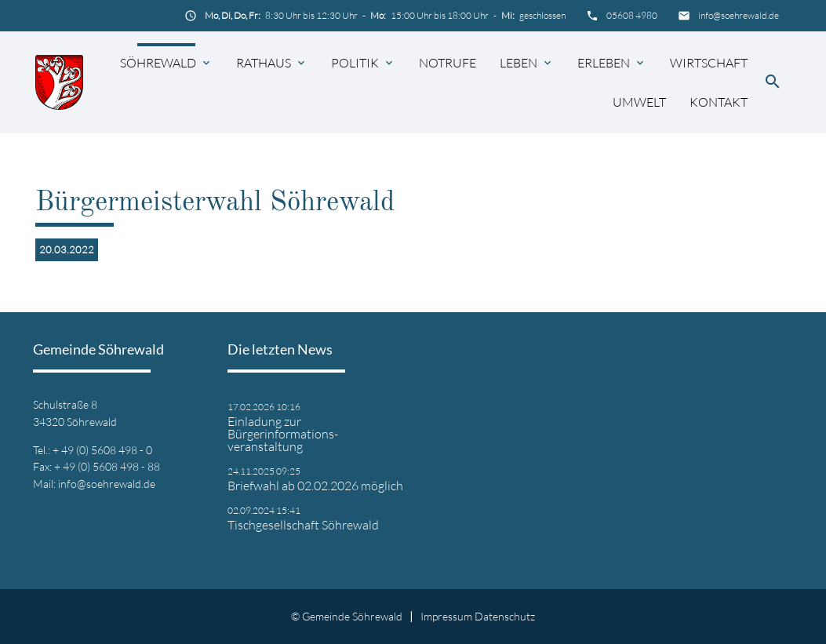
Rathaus (264, 63)
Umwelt (639, 102)
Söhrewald (158, 63)
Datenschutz (505, 616)
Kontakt (719, 102)
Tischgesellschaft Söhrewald (303, 525)
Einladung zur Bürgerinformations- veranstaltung (283, 434)
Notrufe (448, 63)
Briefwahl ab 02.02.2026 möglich (315, 486)
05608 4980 (632, 15)
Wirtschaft (709, 63)
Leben (519, 63)
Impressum (446, 616)
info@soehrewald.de (739, 15)
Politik (355, 63)
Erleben (604, 63)
